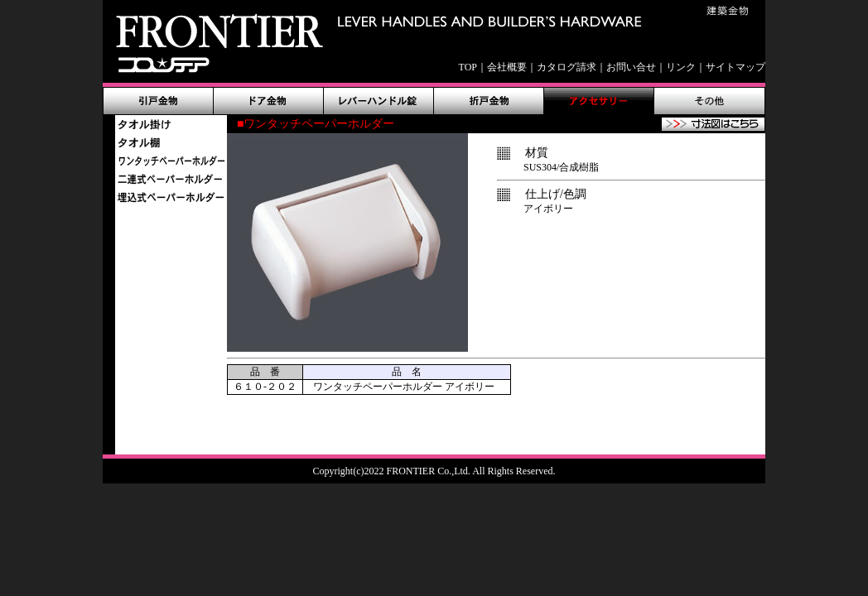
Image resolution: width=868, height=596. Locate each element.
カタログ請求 (567, 67)
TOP (468, 67)
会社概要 (507, 67)
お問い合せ (631, 67)
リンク (681, 67)
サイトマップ (735, 67)
